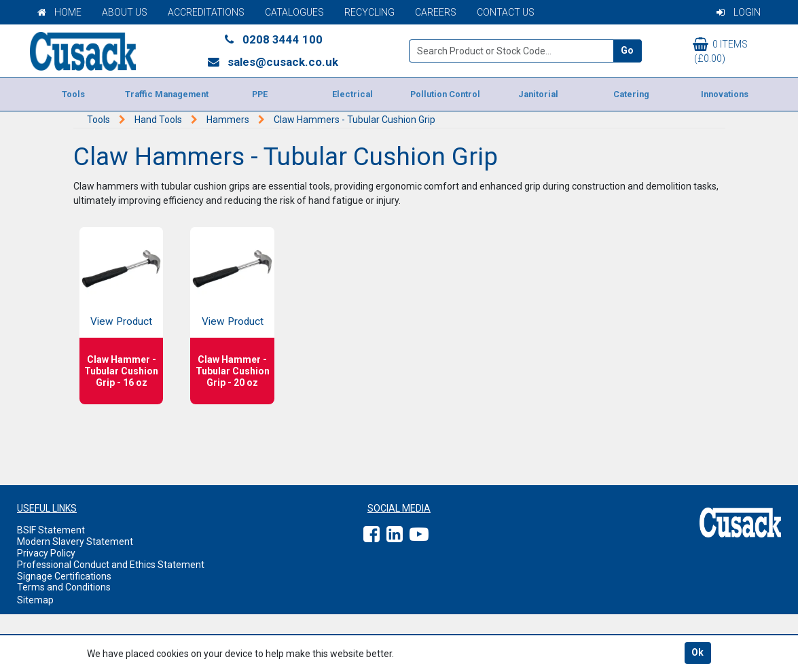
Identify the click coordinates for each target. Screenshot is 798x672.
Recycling (369, 12)
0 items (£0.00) (720, 51)
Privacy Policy (46, 553)
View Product (121, 321)
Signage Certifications (64, 576)
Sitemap (35, 600)
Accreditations (206, 12)
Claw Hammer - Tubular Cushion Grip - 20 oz (233, 371)
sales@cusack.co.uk (273, 62)
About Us (125, 12)
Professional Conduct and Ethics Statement (111, 565)
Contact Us (506, 12)
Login (739, 12)
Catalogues (294, 12)
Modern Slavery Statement (75, 542)
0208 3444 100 (272, 39)
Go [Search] (627, 50)
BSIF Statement (51, 530)
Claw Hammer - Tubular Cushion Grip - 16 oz (121, 371)
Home (59, 12)
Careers (436, 12)
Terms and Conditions (64, 587)
